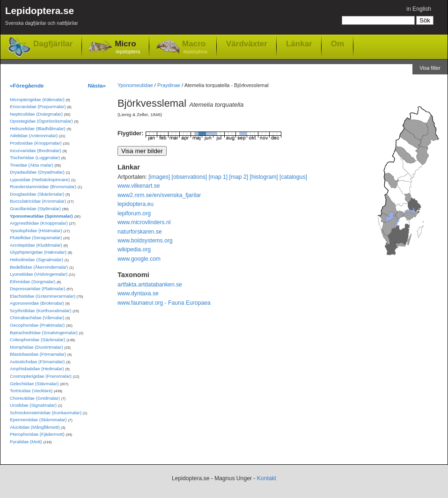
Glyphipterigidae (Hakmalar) (38, 252)
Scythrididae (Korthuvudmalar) (40, 311)
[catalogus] (293, 177)
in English (419, 9)
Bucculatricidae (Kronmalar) (38, 201)
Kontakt (267, 478)
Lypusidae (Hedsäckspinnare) (40, 179)
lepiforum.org (134, 213)
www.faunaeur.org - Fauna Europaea (164, 303)
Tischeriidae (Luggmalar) (35, 157)
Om (338, 44)
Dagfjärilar (53, 44)
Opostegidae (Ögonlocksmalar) (41, 121)
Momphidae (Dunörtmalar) (36, 347)
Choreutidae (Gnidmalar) (35, 398)
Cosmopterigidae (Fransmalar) (41, 376)
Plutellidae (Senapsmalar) (36, 238)
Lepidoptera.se (42, 18)
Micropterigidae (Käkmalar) (37, 99)
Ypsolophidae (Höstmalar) (36, 231)
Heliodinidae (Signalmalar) (37, 260)
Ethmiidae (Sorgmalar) (33, 282)
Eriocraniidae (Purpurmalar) (38, 106)
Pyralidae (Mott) (26, 442)
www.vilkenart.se (139, 186)
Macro (195, 48)
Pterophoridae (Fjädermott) (37, 434)
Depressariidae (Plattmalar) (37, 289)
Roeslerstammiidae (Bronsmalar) (43, 187)
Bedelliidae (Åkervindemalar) (39, 267)
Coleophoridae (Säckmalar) (37, 340)
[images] (159, 177)
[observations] (190, 177)
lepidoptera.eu (136, 204)
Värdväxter (247, 44)
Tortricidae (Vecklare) (31, 391)
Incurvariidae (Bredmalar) (36, 150)
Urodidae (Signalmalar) (33, 405)
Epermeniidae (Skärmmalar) (38, 420)
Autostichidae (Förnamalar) (37, 362)
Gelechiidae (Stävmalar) (34, 384)
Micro (127, 48)
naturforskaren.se (140, 232)
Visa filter (430, 68)
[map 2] (239, 177)
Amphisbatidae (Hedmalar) (37, 369)
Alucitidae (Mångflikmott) (35, 427)
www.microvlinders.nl (144, 222)
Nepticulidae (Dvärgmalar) (36, 114)
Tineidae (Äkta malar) (32, 165)
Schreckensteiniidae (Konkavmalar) (46, 413)
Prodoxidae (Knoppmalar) (36, 143)
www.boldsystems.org (145, 241)
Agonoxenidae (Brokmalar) (37, 303)
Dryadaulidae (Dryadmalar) (37, 172)
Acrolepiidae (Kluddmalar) (36, 245)
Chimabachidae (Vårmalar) (37, 318)
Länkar (299, 44)
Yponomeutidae (135, 85)
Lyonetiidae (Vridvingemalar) (39, 274)
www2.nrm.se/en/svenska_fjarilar (159, 195)
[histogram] (264, 177)
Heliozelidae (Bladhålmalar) (38, 128)
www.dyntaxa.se (138, 293)
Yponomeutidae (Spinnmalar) (41, 216)
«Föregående (27, 85)
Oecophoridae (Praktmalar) (37, 325)
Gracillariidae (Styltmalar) (35, 209)
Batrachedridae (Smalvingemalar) (44, 333)
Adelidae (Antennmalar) (34, 135)
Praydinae (169, 85)
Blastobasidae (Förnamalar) (38, 354)
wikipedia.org (134, 249)
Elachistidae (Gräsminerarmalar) (43, 296)
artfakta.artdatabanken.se (150, 285)
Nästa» (97, 85)
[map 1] (218, 177)
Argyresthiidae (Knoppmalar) (39, 223)
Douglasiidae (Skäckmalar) (37, 194)
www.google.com (139, 259)
